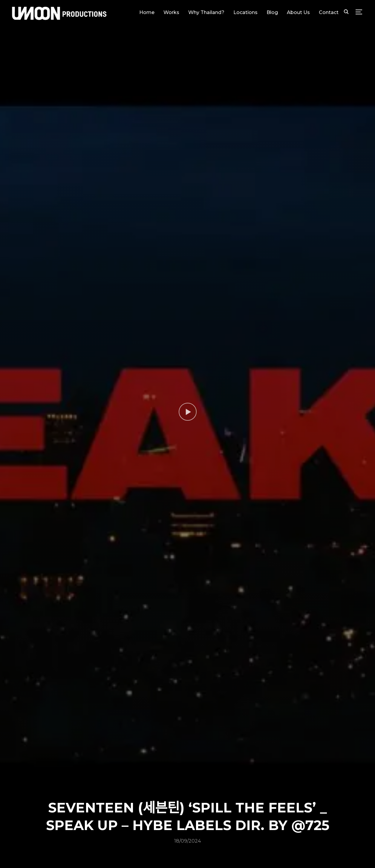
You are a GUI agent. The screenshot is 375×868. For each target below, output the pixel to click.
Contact (329, 12)
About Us (298, 12)
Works (171, 12)
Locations (245, 12)
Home (147, 12)
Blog (272, 12)
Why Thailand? (206, 12)
